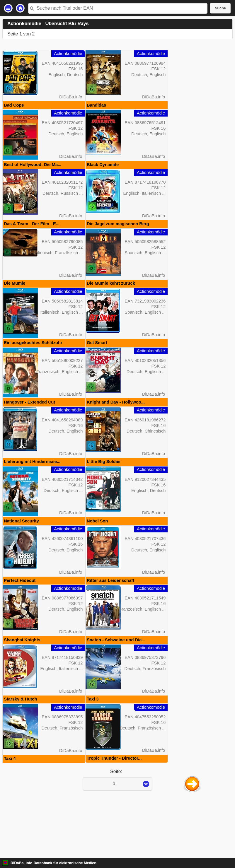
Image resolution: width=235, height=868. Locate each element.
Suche (220, 8)
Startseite (20, 8)
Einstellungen (8, 8)
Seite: (117, 832)
